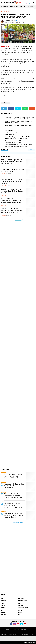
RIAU (2, 610)
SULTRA (20, 615)
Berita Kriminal (23, 601)
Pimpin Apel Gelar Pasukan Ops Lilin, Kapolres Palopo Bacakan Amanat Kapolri (14, 486)
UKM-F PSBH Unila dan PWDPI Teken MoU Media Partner (13, 170)
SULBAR (3, 612)
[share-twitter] (18, 108)
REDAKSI (15, 630)
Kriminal (4, 608)
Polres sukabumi (28, 7)
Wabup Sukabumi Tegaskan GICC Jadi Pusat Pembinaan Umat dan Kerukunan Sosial (12, 162)
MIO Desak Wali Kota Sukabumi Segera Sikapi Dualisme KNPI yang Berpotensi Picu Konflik (14, 496)
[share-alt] (4, 108)
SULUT (3, 617)
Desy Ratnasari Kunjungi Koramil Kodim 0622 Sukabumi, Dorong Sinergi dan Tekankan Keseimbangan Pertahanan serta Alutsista (14, 517)
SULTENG (3, 615)
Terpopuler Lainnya (18, 522)
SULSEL (20, 612)
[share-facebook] (11, 108)
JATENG (3, 605)
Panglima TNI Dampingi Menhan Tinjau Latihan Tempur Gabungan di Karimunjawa (12, 181)
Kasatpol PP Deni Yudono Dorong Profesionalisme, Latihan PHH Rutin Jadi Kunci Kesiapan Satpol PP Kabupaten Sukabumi (12, 202)
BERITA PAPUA (22, 598)
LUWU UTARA (6, 12)
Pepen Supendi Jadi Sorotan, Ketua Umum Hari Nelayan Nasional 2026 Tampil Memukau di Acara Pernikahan (14, 477)
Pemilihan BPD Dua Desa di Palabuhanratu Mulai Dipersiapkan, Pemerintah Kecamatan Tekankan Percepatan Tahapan (12, 211)
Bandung (4, 601)
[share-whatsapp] (25, 108)
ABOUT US (9, 630)
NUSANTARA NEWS (18, 7)
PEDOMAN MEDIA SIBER (24, 630)
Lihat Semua (18, 219)
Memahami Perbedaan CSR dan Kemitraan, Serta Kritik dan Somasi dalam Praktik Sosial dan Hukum (12, 191)
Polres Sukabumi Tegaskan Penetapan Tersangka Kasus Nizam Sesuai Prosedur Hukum (13, 505)
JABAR (11, 7)
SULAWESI (21, 610)
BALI (2, 598)
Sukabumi (6, 7)
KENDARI (20, 605)
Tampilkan (32, 150)
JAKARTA (20, 603)
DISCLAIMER (23, 631)
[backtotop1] (34, 634)
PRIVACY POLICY (14, 631)
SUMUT (20, 617)
